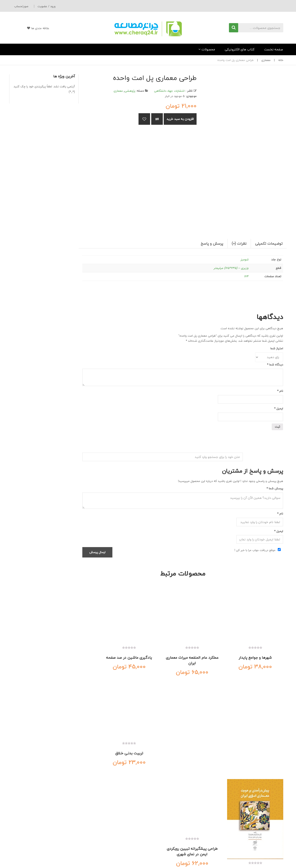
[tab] (269, 244)
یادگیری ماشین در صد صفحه (157, 649)
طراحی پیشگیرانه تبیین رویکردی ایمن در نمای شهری (209, 739)
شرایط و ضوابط (274, 840)
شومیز (244, 259)
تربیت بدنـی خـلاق (105, 646)
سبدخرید (139, 833)
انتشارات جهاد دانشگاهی (169, 91)
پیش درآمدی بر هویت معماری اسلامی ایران (261, 759)
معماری (266, 60)
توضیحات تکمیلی (269, 244)
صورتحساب (21, 6)
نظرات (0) (239, 244)
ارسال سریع (207, 826)
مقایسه (157, 119)
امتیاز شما (277, 348)
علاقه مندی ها (32, 28)
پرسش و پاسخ (212, 244)
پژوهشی (130, 91)
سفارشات (139, 854)
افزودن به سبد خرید (180, 119)
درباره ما (257, 795)
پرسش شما (275, 488)
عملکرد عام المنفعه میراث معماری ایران (209, 649)
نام (280, 391)
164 (246, 276)
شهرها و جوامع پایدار (261, 646)
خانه (281, 60)
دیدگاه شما (275, 365)
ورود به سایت (136, 840)
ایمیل (279, 408)
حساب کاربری (136, 826)
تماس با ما (230, 795)
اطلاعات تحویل (274, 833)
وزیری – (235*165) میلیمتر (231, 268)
